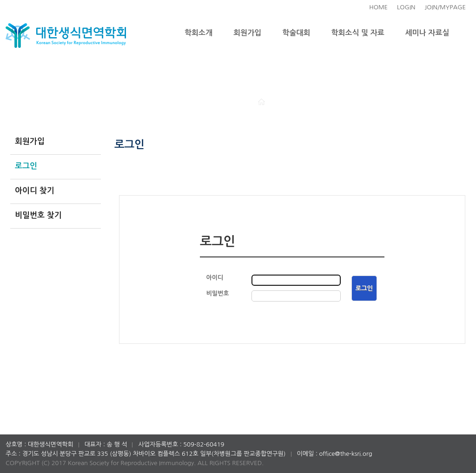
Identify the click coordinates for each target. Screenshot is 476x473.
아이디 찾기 (35, 191)
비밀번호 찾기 (38, 215)
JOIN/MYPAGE (445, 7)
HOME (378, 7)
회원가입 (247, 33)
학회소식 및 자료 (358, 33)
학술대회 (296, 33)
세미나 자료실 (427, 33)
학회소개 (198, 33)
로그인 (26, 166)
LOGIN (406, 7)
